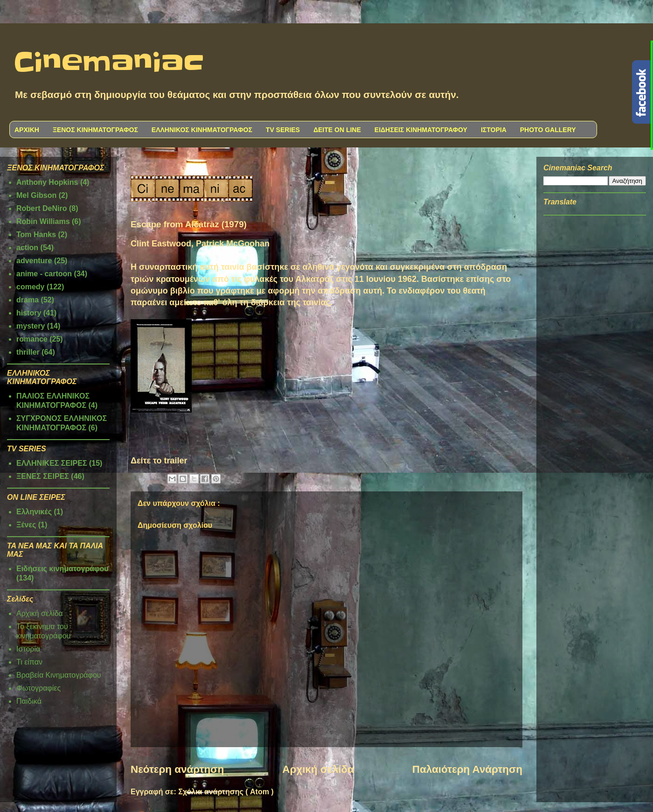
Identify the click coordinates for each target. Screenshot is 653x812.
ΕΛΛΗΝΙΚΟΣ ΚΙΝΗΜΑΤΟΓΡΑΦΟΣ (202, 130)
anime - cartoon (44, 274)
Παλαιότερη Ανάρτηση (467, 769)
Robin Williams (43, 221)
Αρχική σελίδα (318, 769)
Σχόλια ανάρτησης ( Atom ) (226, 792)
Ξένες (26, 525)
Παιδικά (29, 701)
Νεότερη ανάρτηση (177, 769)
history (29, 313)
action (27, 248)
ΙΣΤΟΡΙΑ (494, 130)
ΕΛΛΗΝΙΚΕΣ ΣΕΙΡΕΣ (52, 463)
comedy (30, 287)
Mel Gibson (36, 195)
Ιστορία (28, 649)
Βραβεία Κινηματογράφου (59, 675)
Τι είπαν (29, 662)
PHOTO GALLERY (548, 130)
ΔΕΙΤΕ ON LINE (337, 130)
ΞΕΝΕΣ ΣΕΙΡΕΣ (43, 476)
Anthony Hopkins (47, 182)
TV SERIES (283, 130)
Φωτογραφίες (38, 688)
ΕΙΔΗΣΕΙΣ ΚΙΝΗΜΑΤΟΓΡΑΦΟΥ (421, 130)
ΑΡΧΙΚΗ (27, 130)
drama (28, 300)
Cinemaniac (109, 63)
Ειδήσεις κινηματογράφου (63, 569)
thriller (28, 352)
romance (32, 339)
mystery (31, 326)
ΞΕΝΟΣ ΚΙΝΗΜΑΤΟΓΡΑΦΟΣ (95, 130)
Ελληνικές (34, 512)
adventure (34, 261)
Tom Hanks (36, 234)
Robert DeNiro (42, 208)
